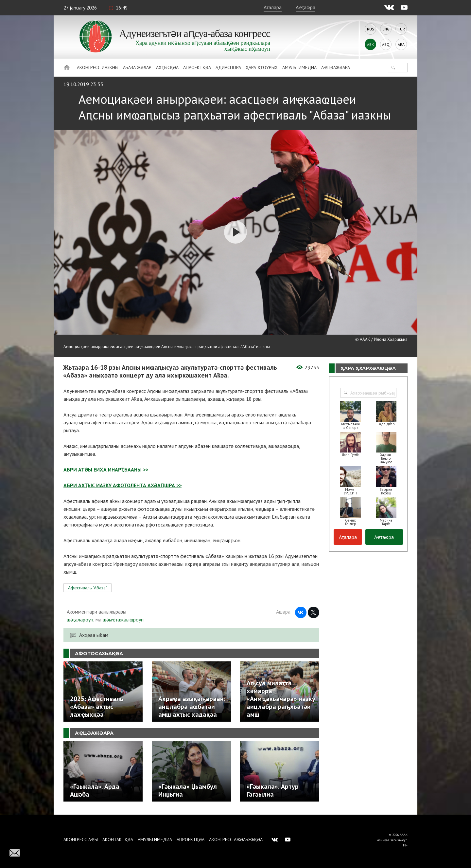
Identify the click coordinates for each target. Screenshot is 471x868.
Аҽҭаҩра (305, 7)
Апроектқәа (197, 67)
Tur (401, 29)
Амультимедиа (299, 67)
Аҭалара (273, 7)
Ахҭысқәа (167, 67)
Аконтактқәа (118, 840)
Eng (386, 29)
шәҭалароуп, (80, 619)
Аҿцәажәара (336, 67)
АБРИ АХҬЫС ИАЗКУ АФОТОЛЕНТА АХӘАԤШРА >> (122, 485)
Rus (371, 29)
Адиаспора (228, 67)
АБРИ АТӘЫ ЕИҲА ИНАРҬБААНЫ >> (106, 470)
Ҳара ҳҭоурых (262, 67)
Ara (401, 44)
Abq (386, 44)
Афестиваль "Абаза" (87, 588)
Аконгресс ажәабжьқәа (236, 840)
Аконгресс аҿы (81, 840)
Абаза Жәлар (137, 67)
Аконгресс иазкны (98, 67)
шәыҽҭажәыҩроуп (123, 619)
